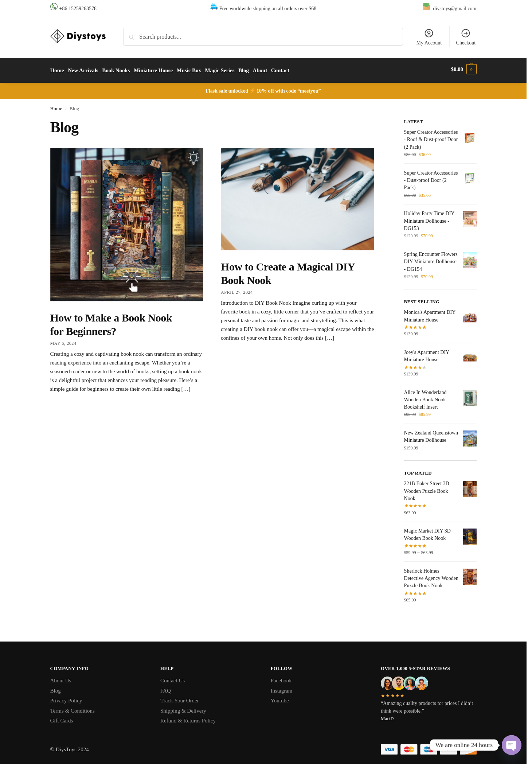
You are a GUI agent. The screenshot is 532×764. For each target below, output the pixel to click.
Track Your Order (180, 698)
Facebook (281, 678)
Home (56, 106)
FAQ (166, 688)
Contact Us (173, 678)
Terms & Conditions (73, 708)
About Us (61, 678)
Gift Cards (62, 718)
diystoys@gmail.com (455, 9)
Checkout (466, 37)
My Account (429, 37)
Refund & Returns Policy (188, 718)
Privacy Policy (66, 698)
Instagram (282, 688)
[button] (464, 69)
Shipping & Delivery (183, 708)
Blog (56, 688)
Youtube (280, 698)
